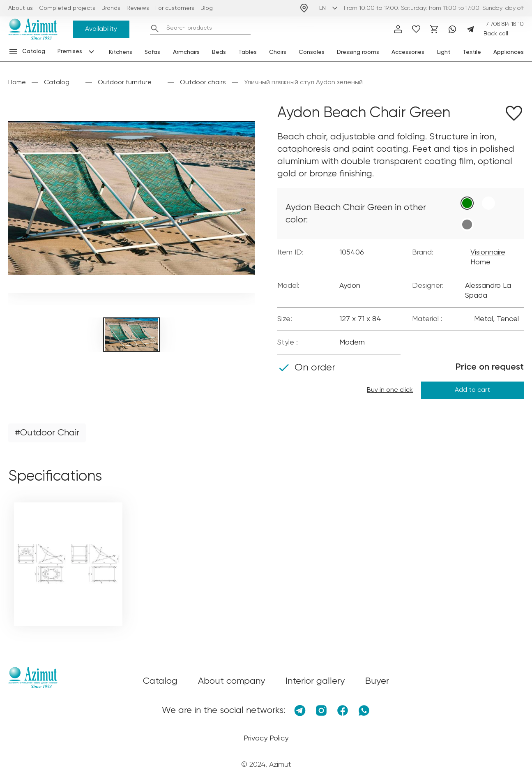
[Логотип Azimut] (33, 29)
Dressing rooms (358, 52)
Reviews (138, 8)
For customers (175, 8)
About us (21, 8)
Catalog (57, 83)
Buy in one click (390, 390)
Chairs (278, 52)
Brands (111, 8)
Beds (219, 52)
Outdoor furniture (125, 83)
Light (444, 52)
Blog (207, 8)
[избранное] (416, 29)
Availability (101, 29)
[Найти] (155, 28)
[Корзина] (434, 29)
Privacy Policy (266, 738)
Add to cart (472, 390)
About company (231, 681)
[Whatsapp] (452, 29)
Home (17, 83)
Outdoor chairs (203, 83)
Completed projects (67, 8)
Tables (248, 52)
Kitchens (121, 52)
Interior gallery (315, 681)
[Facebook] (343, 710)
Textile (472, 52)
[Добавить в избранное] (514, 115)
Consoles (312, 52)
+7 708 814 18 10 (504, 24)
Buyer (377, 681)
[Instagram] (321, 710)
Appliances (509, 52)
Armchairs (186, 52)
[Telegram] (470, 29)
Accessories (408, 52)
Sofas (152, 52)
